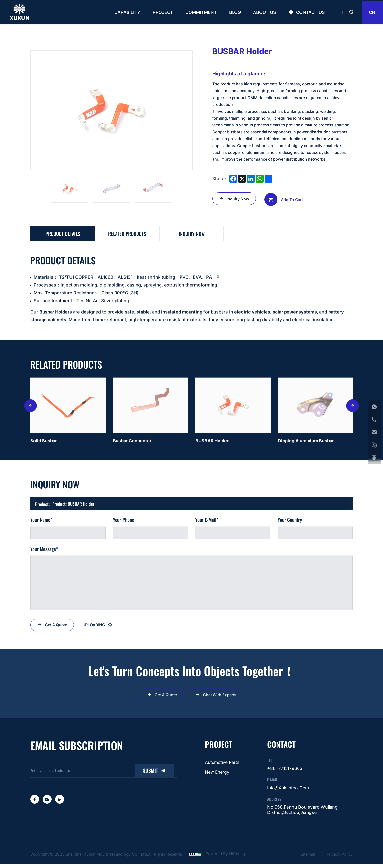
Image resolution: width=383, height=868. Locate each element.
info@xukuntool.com (289, 793)
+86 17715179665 (285, 773)
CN (371, 12)
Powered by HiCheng (225, 859)
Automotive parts (222, 767)
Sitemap (308, 859)
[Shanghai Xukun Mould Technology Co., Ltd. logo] (20, 12)
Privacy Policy (340, 859)
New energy (217, 777)
